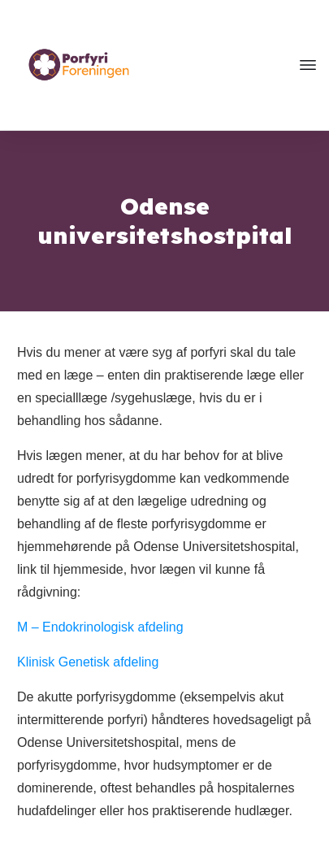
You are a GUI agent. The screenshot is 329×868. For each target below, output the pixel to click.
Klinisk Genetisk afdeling (88, 662)
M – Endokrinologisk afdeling (100, 627)
